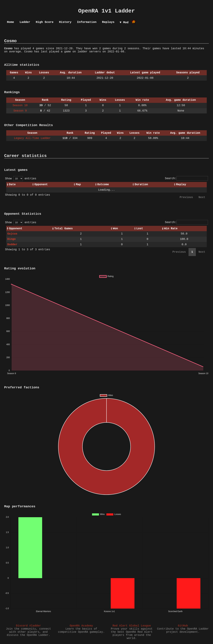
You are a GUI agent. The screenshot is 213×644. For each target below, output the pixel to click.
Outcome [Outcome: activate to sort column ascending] (103, 185)
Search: (186, 178)
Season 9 (20, 111)
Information (87, 22)
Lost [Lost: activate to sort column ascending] (140, 229)
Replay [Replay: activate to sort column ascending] (181, 185)
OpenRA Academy (81, 626)
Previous (186, 197)
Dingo (11, 239)
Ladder (25, 22)
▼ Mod (124, 22)
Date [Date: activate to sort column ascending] (12, 185)
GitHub (183, 626)
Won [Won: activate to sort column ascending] (116, 229)
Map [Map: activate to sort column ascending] (78, 185)
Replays (108, 22)
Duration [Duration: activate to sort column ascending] (141, 185)
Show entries (21, 179)
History (65, 22)
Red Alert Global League (132, 626)
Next (202, 197)
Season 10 (20, 105)
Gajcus (12, 234)
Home (11, 22)
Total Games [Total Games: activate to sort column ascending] (64, 229)
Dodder (12, 245)
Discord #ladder (28, 626)
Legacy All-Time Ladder (32, 138)
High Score (45, 22)
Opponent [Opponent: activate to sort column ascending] (41, 185)
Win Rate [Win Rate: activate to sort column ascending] (171, 229)
